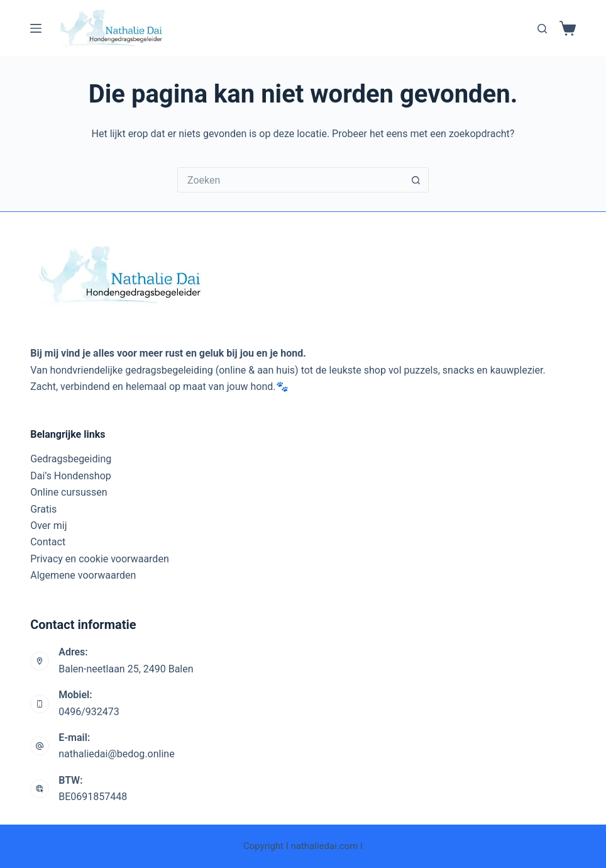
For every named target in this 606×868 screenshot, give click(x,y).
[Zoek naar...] (290, 180)
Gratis (43, 509)
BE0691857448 (93, 797)
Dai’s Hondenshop (71, 476)
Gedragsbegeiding (71, 459)
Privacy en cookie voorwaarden (100, 559)
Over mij (48, 526)
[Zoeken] (542, 29)
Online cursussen (69, 492)
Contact (48, 542)
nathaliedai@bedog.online (116, 754)
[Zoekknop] (416, 180)
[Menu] (36, 28)
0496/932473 (89, 712)
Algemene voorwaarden (83, 575)
